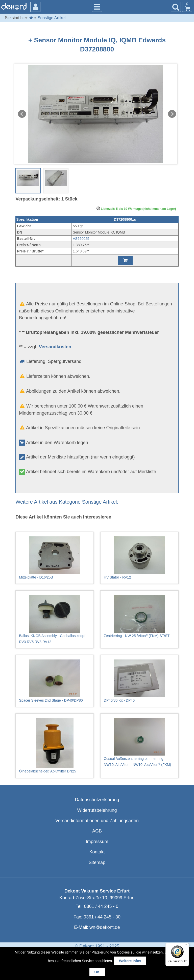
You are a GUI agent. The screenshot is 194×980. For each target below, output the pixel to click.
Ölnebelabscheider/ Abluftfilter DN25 (55, 745)
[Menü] (186, 946)
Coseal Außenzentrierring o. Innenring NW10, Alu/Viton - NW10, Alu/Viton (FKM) (139, 742)
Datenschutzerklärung (97, 800)
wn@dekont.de (105, 927)
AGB (97, 831)
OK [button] (97, 972)
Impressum (97, 842)
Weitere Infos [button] (130, 961)
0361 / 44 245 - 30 (102, 917)
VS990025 (81, 239)
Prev (22, 114)
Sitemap (97, 862)
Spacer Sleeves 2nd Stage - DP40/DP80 (55, 681)
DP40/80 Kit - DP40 (139, 681)
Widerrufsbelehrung (97, 810)
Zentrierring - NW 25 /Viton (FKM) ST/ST (139, 616)
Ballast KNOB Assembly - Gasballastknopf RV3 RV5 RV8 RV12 (55, 619)
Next (172, 114)
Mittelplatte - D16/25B (55, 558)
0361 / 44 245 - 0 (101, 906)
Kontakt (97, 852)
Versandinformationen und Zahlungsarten (97, 821)
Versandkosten (55, 347)
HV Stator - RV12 (139, 558)
